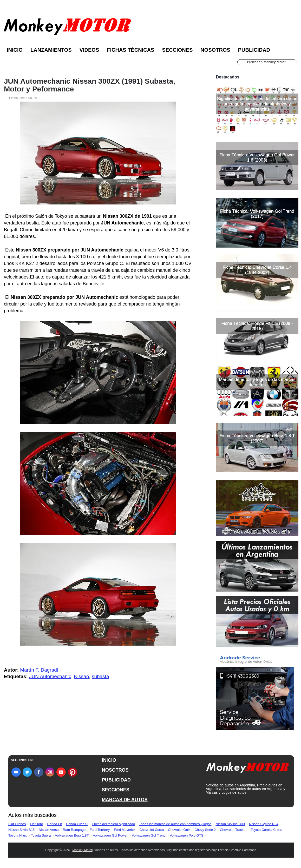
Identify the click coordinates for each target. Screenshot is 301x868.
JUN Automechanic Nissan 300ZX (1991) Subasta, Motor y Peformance (90, 85)
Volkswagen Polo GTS (187, 835)
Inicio (15, 50)
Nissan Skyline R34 (264, 824)
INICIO (109, 760)
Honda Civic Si (77, 824)
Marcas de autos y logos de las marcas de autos (257, 382)
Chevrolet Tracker (233, 830)
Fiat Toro (36, 824)
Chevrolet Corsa (152, 830)
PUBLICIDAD (116, 780)
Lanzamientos (51, 50)
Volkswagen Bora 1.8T (72, 835)
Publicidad (254, 50)
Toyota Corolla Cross (267, 830)
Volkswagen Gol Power (110, 835)
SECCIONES (116, 790)
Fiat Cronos (17, 824)
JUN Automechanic (50, 676)
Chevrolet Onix (179, 830)
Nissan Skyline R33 (230, 824)
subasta (100, 676)
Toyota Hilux (18, 835)
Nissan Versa (49, 830)
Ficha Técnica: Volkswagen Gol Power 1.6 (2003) (257, 157)
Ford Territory (100, 830)
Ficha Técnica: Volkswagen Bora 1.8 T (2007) (257, 438)
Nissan (81, 676)
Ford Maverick (125, 830)
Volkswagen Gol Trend (149, 835)
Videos (89, 50)
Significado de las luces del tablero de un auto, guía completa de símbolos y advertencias (257, 104)
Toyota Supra (41, 835)
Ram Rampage (74, 830)
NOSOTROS (115, 770)
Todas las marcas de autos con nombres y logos (175, 824)
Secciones (177, 50)
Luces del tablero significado (114, 824)
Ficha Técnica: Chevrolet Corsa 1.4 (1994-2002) (257, 270)
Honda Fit (54, 824)
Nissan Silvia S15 (21, 830)
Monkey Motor (82, 850)
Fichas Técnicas (130, 50)
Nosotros (215, 50)
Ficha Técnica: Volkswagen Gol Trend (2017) (257, 214)
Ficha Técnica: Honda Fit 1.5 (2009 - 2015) (257, 326)
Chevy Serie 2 (205, 830)
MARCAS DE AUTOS (125, 800)
